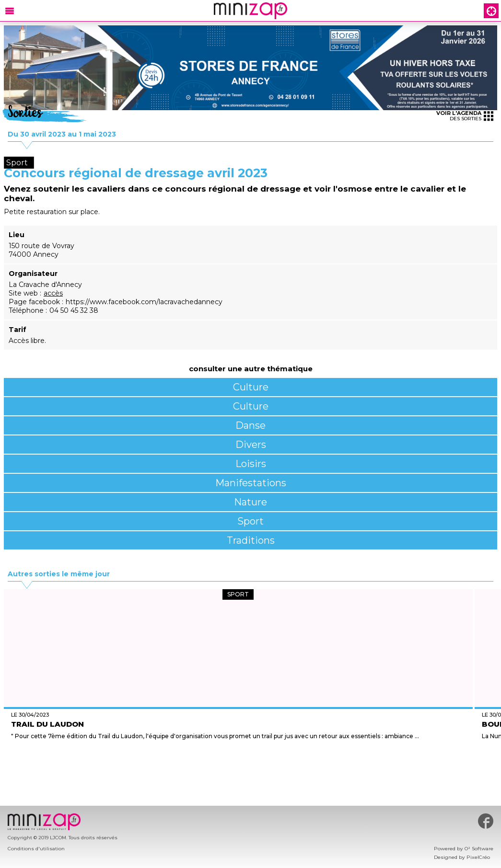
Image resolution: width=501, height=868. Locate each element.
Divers (251, 445)
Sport (250, 521)
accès (53, 293)
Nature (250, 502)
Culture (251, 387)
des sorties (465, 116)
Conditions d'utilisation (36, 849)
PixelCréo (478, 857)
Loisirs (251, 464)
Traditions (251, 540)
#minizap (486, 821)
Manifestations (251, 483)
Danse (250, 425)
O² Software (479, 849)
